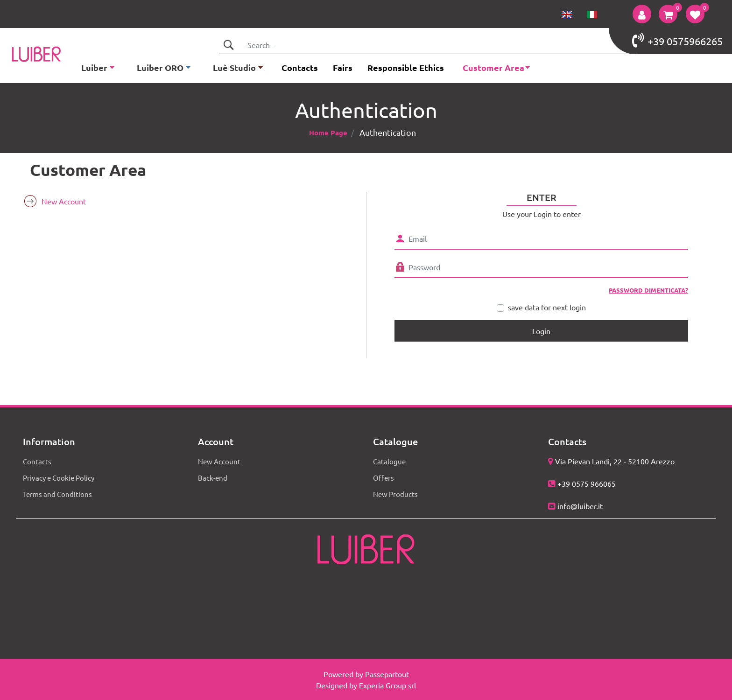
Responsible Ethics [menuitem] (406, 67)
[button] (228, 45)
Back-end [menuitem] (213, 478)
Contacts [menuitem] (300, 67)
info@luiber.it (580, 506)
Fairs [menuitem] (343, 67)
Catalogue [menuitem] (389, 461)
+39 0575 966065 (587, 483)
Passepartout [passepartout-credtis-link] (387, 674)
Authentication (388, 132)
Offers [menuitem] (384, 478)
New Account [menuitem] (64, 201)
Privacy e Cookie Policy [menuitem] (59, 478)
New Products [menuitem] (395, 494)
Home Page (328, 133)
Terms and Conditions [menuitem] (57, 494)
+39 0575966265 (677, 40)
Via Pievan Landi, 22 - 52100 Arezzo (615, 461)
